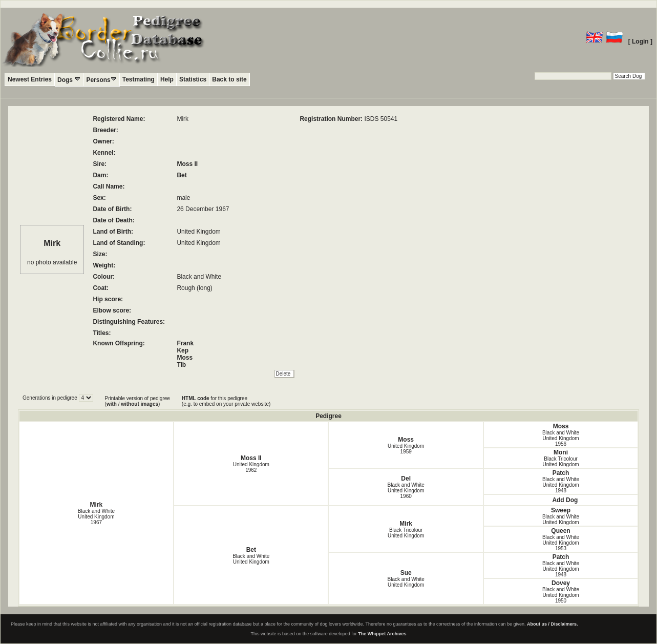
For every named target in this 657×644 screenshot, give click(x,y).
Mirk (97, 505)
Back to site (229, 79)
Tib (181, 365)
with (112, 404)
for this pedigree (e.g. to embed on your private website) (226, 401)
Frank (185, 343)
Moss (185, 358)
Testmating (139, 79)
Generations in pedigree (51, 398)
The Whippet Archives (382, 634)
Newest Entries (30, 79)
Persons (101, 80)
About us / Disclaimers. (553, 624)
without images (140, 404)
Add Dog (565, 500)
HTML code (196, 398)
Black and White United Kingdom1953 (561, 543)
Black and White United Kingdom (251, 559)
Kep (183, 350)
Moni (561, 452)
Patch (561, 473)
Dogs (69, 80)
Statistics (193, 79)
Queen (560, 531)
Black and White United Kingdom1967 (96, 517)
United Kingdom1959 (406, 449)
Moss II (187, 164)
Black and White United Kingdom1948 (561, 485)
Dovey (561, 583)
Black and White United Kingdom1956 (561, 438)
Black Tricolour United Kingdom (560, 462)
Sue (406, 573)
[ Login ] (640, 41)
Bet (182, 175)
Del (406, 479)
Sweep (561, 510)
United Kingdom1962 (251, 467)
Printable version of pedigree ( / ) (137, 401)
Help (167, 79)
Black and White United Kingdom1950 (561, 595)
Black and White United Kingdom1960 (406, 491)
